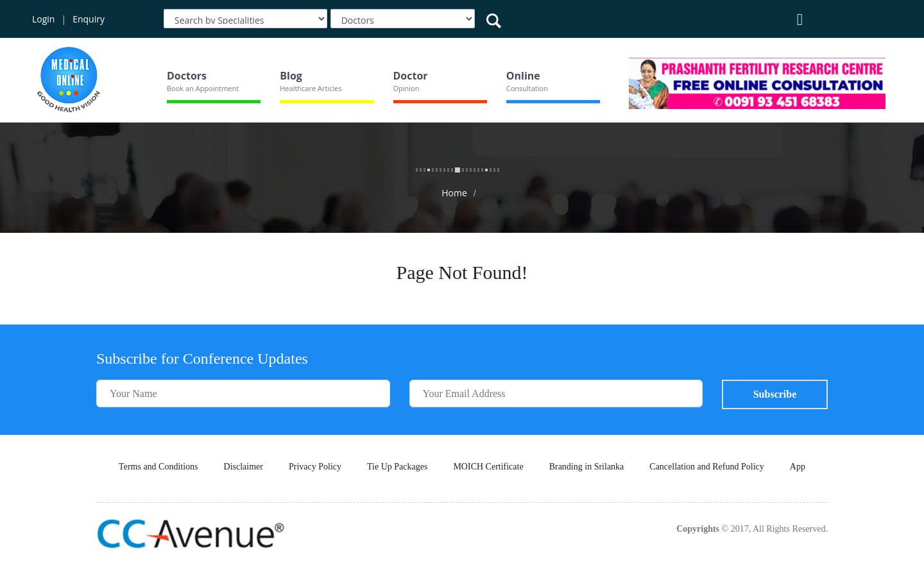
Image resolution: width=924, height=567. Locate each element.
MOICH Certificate (488, 467)
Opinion (406, 88)
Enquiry (89, 19)
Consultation (527, 88)
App (798, 467)
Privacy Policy (315, 467)
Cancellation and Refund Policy (706, 467)
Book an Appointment (203, 88)
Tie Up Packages (397, 467)
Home (454, 193)
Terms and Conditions (158, 467)
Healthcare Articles (311, 88)
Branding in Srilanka (587, 467)
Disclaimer (244, 467)
